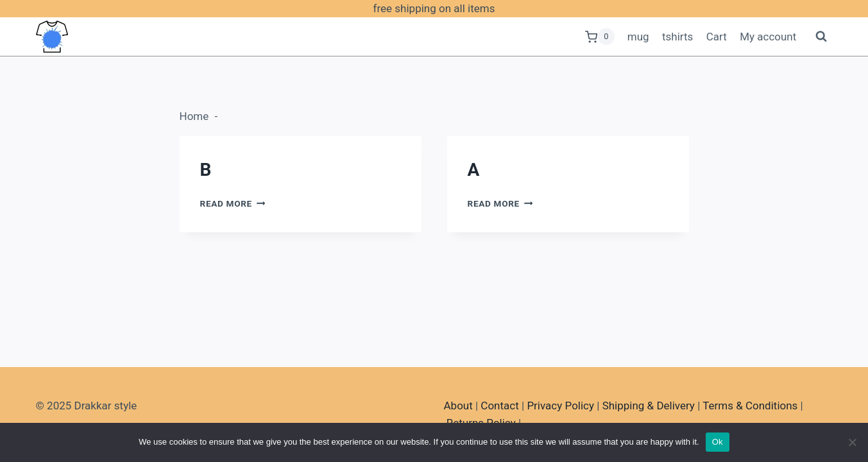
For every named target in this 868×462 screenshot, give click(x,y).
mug (638, 37)
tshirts (677, 37)
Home (194, 116)
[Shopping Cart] (600, 37)
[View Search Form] (821, 37)
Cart (717, 37)
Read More (233, 203)
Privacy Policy (560, 406)
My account (768, 37)
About (458, 406)
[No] (852, 442)
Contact (499, 406)
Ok (718, 442)
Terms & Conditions (750, 406)
